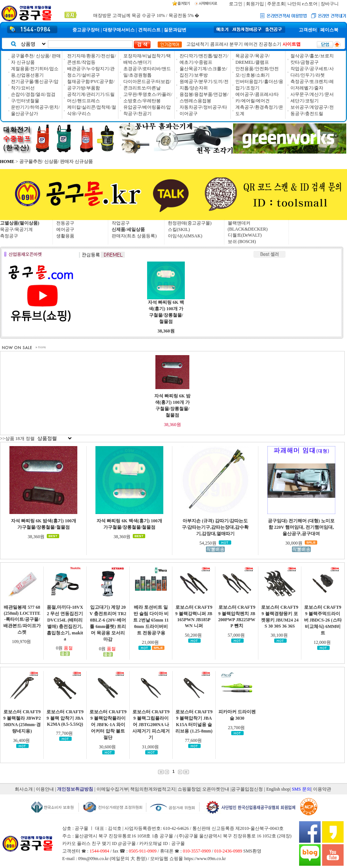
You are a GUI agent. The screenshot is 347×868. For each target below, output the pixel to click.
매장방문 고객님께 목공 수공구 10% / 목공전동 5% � (146, 15)
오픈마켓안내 (216, 789)
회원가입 (255, 4)
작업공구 (121, 223)
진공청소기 (270, 44)
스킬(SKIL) (179, 229)
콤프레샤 (219, 44)
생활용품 (65, 236)
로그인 (236, 4)
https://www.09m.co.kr (205, 859)
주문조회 (276, 4)
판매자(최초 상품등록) (134, 236)
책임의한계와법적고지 (153, 789)
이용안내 (45, 789)
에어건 (251, 44)
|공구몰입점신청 (247, 789)
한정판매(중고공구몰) (190, 223)
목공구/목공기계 (16, 229)
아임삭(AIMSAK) (185, 236)
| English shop (277, 789)
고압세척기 (198, 44)
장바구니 (330, 4)
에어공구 (65, 229)
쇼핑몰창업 (189, 789)
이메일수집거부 (112, 789)
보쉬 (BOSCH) (242, 242)
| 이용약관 (321, 789)
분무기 (236, 44)
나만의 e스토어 (302, 4)
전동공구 (65, 223)
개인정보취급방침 (75, 789)
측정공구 (9, 236)
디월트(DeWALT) (245, 235)
